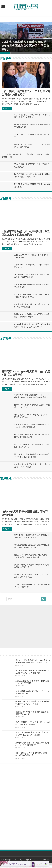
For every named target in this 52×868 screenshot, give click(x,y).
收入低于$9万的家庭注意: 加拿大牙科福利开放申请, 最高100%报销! (32, 703)
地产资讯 (6, 339)
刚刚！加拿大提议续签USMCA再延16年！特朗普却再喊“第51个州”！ (31, 754)
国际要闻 (6, 58)
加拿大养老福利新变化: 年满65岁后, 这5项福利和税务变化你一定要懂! (32, 734)
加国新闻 (6, 199)
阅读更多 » (7, 109)
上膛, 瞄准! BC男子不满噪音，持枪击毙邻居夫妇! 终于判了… (32, 682)
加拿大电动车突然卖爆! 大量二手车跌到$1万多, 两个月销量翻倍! (32, 744)
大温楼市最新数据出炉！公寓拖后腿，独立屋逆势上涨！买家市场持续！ (33, 672)
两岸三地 (6, 479)
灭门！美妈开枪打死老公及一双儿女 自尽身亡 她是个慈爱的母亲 (33, 723)
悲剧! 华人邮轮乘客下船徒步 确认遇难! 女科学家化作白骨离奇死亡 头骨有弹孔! (26, 46)
